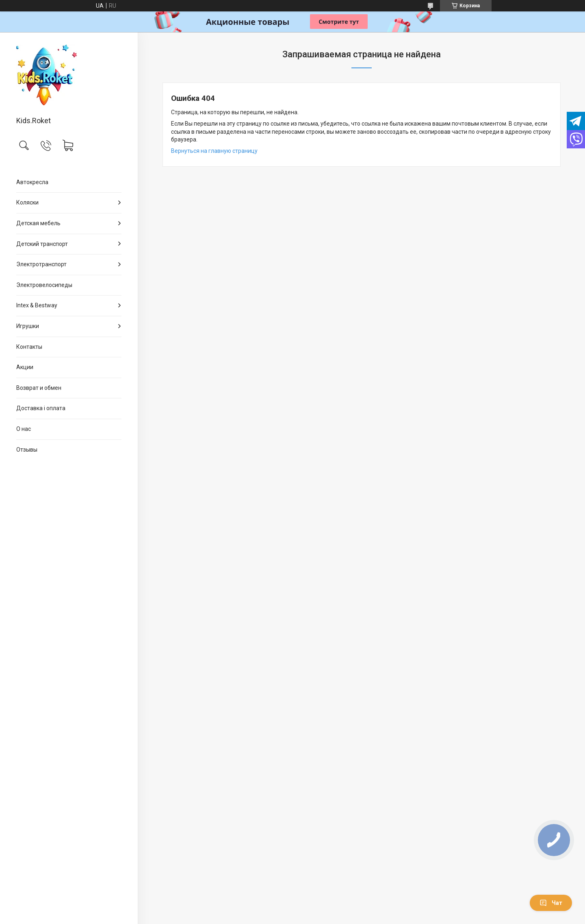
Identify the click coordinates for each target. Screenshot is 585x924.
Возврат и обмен (39, 388)
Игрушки (28, 326)
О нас (24, 429)
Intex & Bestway (37, 305)
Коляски (27, 202)
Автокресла (32, 182)
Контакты (29, 347)
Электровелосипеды (44, 285)
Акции (25, 367)
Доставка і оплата (41, 408)
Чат (551, 903)
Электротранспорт (41, 264)
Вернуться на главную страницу (214, 151)
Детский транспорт (42, 244)
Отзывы (27, 450)
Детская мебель (38, 223)
